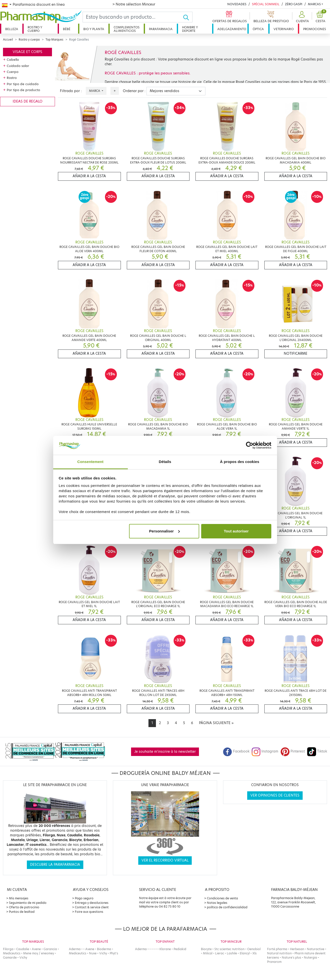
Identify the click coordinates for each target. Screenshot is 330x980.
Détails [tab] (165, 462)
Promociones (315, 29)
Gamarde (10, 957)
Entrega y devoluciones (92, 903)
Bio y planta (94, 29)
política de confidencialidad (227, 907)
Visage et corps (27, 52)
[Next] (216, 723)
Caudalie (23, 949)
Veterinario (284, 29)
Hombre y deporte (190, 29)
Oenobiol (254, 949)
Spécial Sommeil (266, 4)
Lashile (232, 953)
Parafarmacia (161, 29)
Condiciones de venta (222, 898)
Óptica (258, 29)
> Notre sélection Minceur (134, 4)
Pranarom (274, 962)
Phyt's (114, 953)
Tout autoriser (236, 531)
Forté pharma (277, 949)
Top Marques (54, 40)
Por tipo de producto (23, 90)
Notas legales (217, 903)
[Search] (133, 17)
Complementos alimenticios (127, 29)
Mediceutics (12, 953)
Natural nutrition (279, 953)
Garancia (50, 949)
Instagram (265, 751)
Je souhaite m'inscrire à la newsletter (165, 752)
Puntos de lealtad (22, 912)
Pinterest (293, 751)
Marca (95, 91)
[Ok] (188, 17)
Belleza (12, 29)
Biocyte (206, 949)
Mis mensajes (19, 898)
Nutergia (310, 957)
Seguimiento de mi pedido (28, 903)
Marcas (314, 4)
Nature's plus (291, 957)
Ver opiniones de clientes (275, 795)
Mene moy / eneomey (39, 953)
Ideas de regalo (28, 101)
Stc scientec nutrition (229, 949)
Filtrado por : (71, 91)
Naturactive (316, 949)
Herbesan (297, 949)
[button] (302, 17)
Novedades (237, 4)
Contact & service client (92, 907)
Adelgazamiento (232, 29)
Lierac (220, 953)
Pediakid (180, 949)
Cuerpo (13, 72)
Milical (208, 953)
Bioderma (104, 949)
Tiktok (317, 751)
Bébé (67, 29)
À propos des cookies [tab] (240, 462)
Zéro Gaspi (294, 4)
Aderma (75, 949)
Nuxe (93, 953)
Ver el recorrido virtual (165, 860)
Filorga (8, 949)
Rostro (12, 78)
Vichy (23, 957)
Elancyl (245, 953)
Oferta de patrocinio (24, 907)
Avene (36, 949)
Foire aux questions (89, 912)
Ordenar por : (134, 91)
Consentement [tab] (90, 462)
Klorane (165, 949)
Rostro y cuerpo (35, 29)
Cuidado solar (18, 66)
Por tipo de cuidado (23, 84)
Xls (255, 953)
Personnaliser (164, 531)
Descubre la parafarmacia (55, 865)
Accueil (8, 40)
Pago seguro (84, 898)
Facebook (236, 751)
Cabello (13, 59)
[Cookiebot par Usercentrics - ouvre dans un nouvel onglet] (250, 445)
